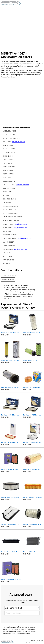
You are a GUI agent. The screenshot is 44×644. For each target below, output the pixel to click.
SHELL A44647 (8, 249)
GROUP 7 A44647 (9, 185)
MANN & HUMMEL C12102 (12, 217)
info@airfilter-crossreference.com (34, 643)
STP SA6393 (7, 253)
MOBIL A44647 (8, 228)
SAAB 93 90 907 (8, 242)
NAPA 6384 (7, 231)
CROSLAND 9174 (9, 167)
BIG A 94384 (7, 142)
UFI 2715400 (7, 256)
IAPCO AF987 (7, 192)
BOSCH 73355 (8, 145)
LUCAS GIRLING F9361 (11, 213)
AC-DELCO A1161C (9, 131)
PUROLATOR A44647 (10, 238)
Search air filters (8, 279)
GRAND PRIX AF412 (10, 181)
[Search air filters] (22, 275)
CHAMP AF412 (8, 160)
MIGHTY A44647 (9, 224)
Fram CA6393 (7, 177)
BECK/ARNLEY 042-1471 (11, 138)
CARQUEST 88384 (9, 152)
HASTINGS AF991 (9, 188)
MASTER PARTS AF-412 (11, 220)
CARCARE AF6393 (9, 149)
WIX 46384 (6, 263)
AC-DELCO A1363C (9, 135)
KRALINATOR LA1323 (10, 206)
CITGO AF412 (7, 163)
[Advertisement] (22, 28)
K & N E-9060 (7, 203)
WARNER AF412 (8, 260)
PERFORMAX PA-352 (10, 235)
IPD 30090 (6, 195)
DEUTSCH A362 (8, 170)
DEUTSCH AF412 (9, 174)
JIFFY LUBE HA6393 (9, 199)
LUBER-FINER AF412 (10, 210)
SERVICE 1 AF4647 (9, 245)
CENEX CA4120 (8, 156)
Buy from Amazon (19, 142)
